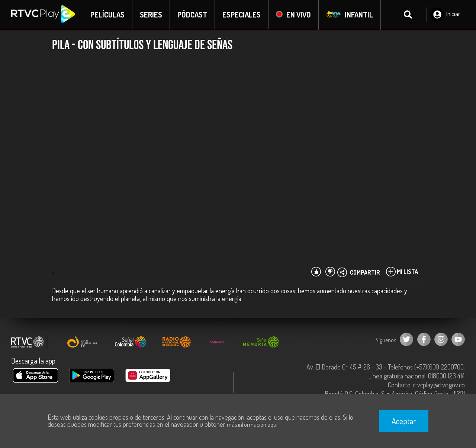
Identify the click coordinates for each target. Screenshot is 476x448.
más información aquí (252, 425)
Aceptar (404, 421)
